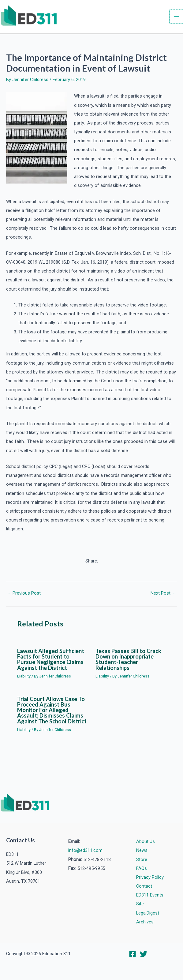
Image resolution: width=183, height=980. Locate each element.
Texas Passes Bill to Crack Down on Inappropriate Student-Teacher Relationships (128, 660)
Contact (144, 886)
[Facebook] (133, 954)
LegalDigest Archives (148, 917)
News (142, 850)
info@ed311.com (85, 850)
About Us (146, 841)
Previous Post (24, 594)
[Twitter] (144, 954)
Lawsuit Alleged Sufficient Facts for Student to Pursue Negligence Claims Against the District (51, 660)
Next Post (163, 594)
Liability (24, 677)
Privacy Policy (150, 877)
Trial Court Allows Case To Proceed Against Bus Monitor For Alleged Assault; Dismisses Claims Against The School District (52, 711)
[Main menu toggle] (177, 17)
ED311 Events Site (150, 899)
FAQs (142, 868)
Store (142, 859)
